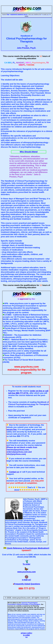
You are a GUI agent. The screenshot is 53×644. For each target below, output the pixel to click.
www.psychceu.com (26, 572)
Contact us (14, 472)
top (26, 637)
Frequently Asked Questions (27, 584)
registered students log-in (19, 14)
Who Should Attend (29, 152)
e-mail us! (26, 580)
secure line (12, 429)
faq (8, 14)
